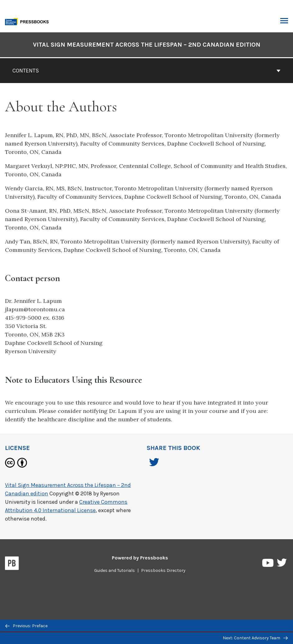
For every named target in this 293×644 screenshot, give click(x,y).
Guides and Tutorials (114, 570)
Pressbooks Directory (163, 570)
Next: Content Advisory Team (255, 638)
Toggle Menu (284, 21)
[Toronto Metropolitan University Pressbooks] (29, 21)
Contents (146, 71)
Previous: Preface (26, 626)
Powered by (140, 558)
